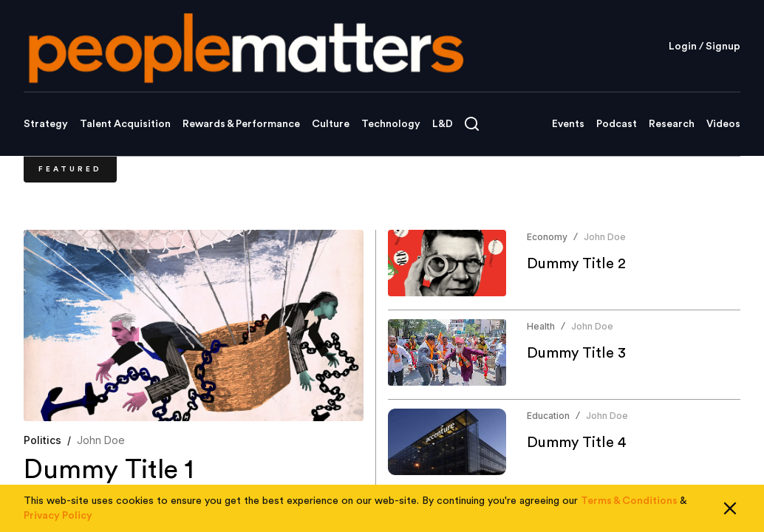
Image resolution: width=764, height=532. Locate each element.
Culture (331, 124)
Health (541, 326)
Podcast (617, 124)
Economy (547, 237)
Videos (723, 124)
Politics (42, 440)
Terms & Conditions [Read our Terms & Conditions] (629, 501)
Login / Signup (705, 47)
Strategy (46, 124)
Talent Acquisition (125, 124)
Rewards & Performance (241, 124)
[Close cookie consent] (730, 508)
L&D (443, 124)
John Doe (101, 440)
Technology (391, 124)
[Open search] (472, 124)
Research (672, 124)
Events (568, 124)
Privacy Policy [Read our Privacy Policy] (58, 516)
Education (548, 416)
